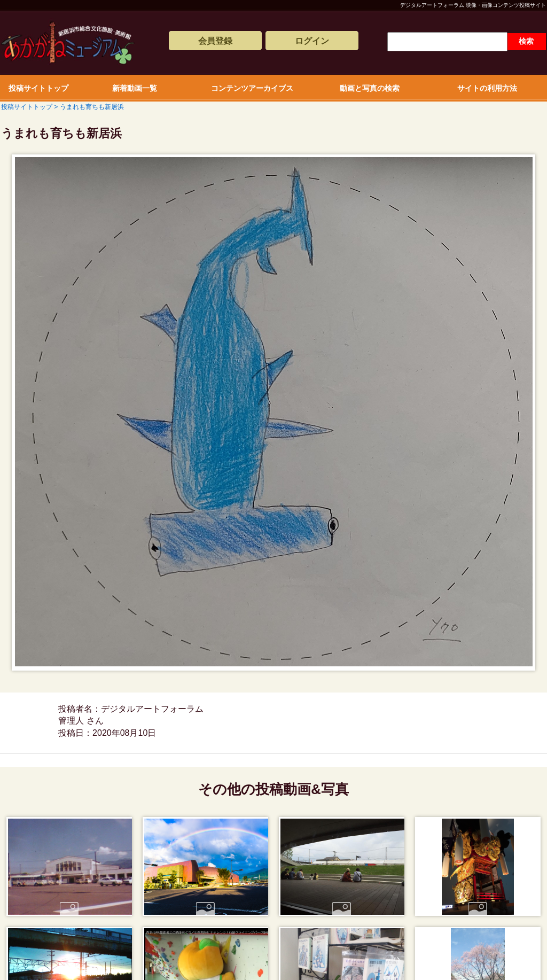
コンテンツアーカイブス (252, 88)
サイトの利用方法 (487, 88)
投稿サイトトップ (38, 88)
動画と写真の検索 (370, 88)
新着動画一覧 (135, 88)
